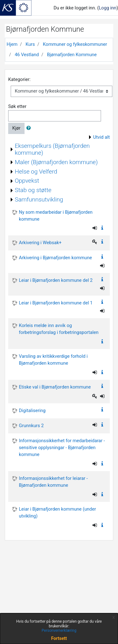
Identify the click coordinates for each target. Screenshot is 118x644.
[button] (30, 128)
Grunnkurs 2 (31, 426)
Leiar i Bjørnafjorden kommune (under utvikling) (57, 513)
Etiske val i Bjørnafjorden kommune (55, 387)
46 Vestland (27, 55)
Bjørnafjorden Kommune (72, 55)
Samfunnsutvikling (39, 199)
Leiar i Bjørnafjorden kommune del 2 (56, 280)
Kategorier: (19, 79)
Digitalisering (32, 411)
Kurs (30, 44)
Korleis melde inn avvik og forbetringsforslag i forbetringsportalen (59, 329)
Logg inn (108, 8)
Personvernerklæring (59, 631)
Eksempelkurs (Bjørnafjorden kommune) (52, 149)
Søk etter (17, 106)
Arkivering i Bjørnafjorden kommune (55, 258)
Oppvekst (27, 181)
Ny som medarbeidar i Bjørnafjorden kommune (56, 216)
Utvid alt (101, 137)
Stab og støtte (33, 190)
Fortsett (59, 638)
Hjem (12, 44)
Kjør (16, 128)
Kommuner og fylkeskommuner (75, 44)
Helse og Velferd (36, 172)
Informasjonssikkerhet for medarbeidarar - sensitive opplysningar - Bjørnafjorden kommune (62, 448)
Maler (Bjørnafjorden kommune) (56, 162)
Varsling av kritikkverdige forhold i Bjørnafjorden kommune (53, 360)
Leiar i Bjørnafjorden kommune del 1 (56, 303)
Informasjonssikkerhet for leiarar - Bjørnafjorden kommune (53, 482)
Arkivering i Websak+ (40, 243)
